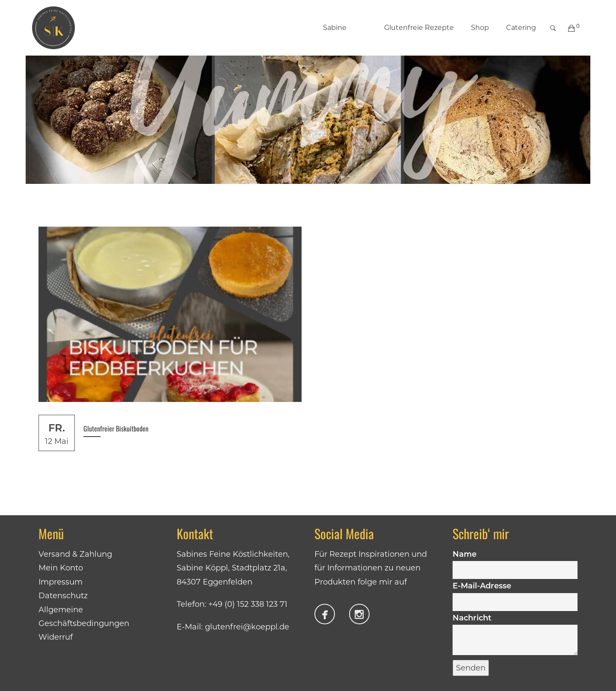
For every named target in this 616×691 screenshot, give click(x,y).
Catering (521, 28)
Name (515, 562)
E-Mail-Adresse (515, 594)
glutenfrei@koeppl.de (247, 627)
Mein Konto (61, 568)
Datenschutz (63, 596)
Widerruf (56, 637)
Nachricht (515, 635)
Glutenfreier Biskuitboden (116, 428)
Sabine (335, 28)
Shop (480, 28)
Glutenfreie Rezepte (410, 28)
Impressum (61, 582)
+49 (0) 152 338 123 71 (248, 604)
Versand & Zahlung (75, 554)
